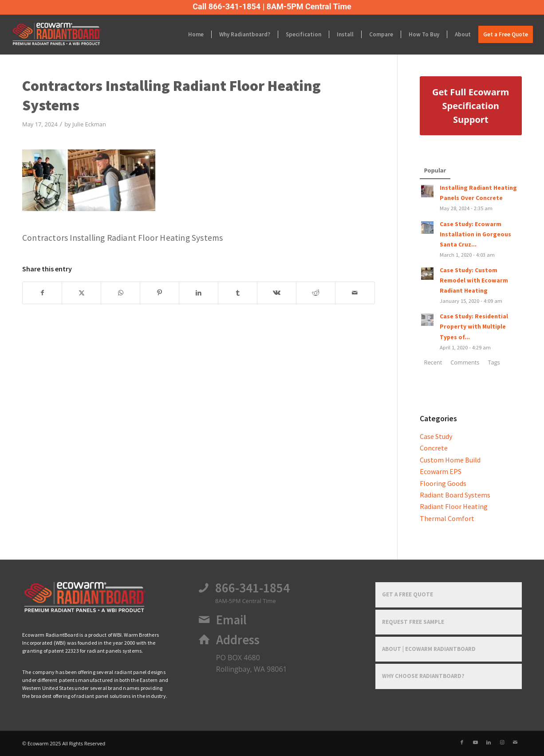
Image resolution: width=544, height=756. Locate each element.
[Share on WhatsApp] (120, 293)
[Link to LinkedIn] (489, 742)
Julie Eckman (89, 124)
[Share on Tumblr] (238, 293)
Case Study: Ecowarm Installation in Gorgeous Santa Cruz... (475, 234)
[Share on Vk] (277, 293)
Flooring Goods (443, 483)
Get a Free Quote (408, 594)
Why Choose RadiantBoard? (423, 676)
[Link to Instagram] (502, 742)
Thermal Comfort (447, 518)
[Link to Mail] (515, 742)
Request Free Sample (413, 622)
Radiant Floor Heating (454, 506)
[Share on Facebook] (42, 293)
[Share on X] (81, 293)
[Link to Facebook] (462, 742)
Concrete (434, 448)
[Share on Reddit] (316, 293)
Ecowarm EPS (441, 471)
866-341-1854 (252, 588)
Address (238, 640)
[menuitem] (196, 35)
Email (231, 620)
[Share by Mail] (355, 293)
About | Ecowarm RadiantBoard (429, 649)
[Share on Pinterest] (160, 293)
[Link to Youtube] (475, 742)
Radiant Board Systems (455, 495)
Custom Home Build (450, 460)
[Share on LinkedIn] (199, 293)
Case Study (436, 436)
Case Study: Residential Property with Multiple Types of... (474, 327)
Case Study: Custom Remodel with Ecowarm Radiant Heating (474, 280)
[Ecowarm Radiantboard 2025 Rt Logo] (72, 35)
